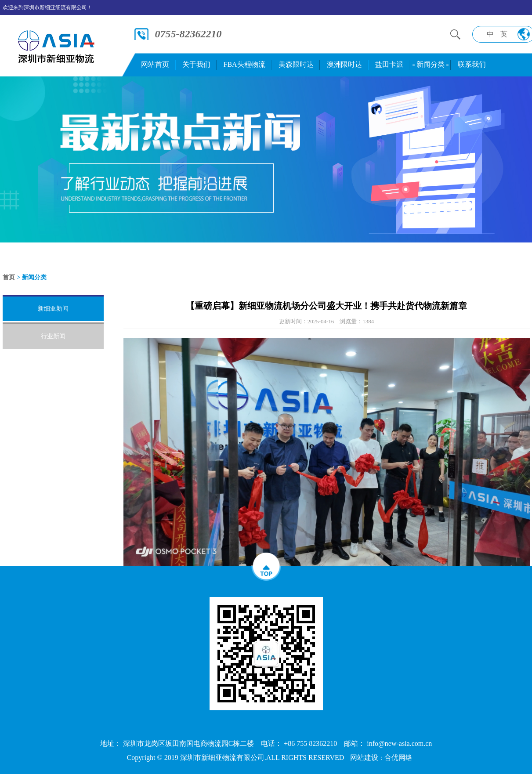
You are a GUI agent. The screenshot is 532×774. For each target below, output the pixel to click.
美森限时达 (296, 64)
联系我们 (472, 64)
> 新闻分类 (32, 277)
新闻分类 (431, 64)
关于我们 (196, 64)
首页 (9, 277)
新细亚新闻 (53, 309)
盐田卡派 (389, 64)
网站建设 (364, 758)
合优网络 (398, 758)
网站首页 (155, 64)
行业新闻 (53, 336)
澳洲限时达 (344, 64)
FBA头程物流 (244, 64)
